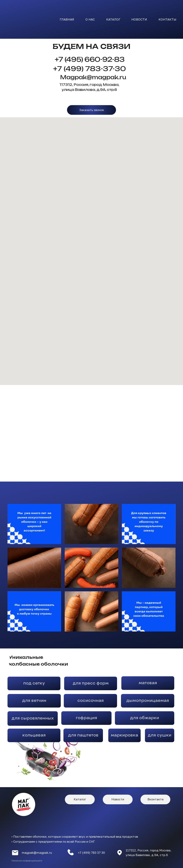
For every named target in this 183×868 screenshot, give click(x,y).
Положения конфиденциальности (27, 861)
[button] (91, 110)
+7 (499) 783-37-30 (90, 69)
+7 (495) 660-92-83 (90, 59)
